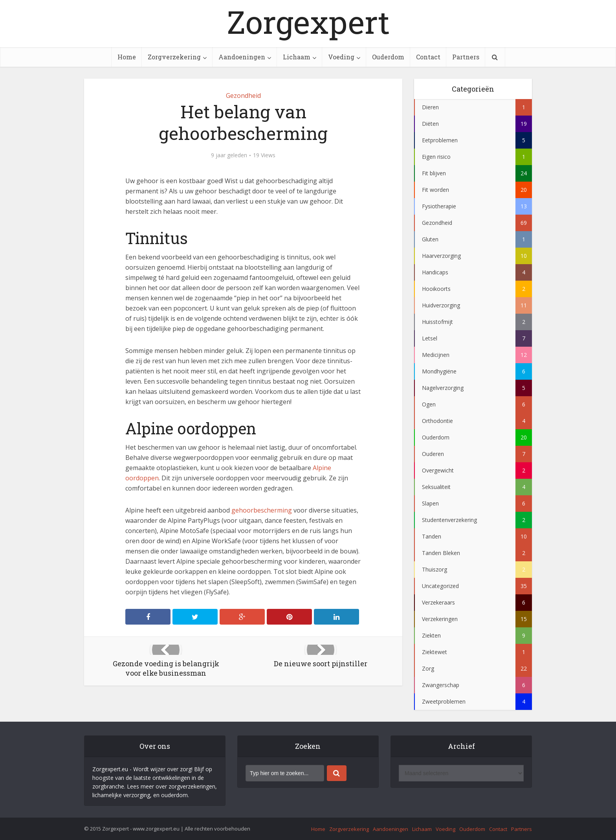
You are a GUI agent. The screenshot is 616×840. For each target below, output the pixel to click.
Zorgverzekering (174, 57)
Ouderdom (388, 57)
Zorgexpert (308, 22)
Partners (466, 57)
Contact (428, 57)
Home (127, 57)
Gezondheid (243, 96)
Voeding (341, 57)
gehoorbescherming (262, 510)
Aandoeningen (242, 57)
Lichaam (297, 57)
